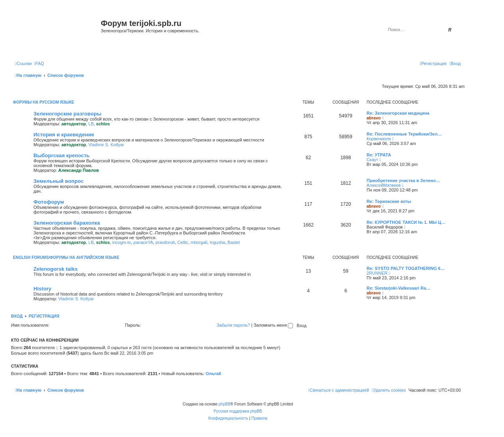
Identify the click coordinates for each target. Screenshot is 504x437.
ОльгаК (213, 374)
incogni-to (122, 242)
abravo (374, 118)
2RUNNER (377, 273)
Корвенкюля (379, 139)
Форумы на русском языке (44, 102)
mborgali (199, 242)
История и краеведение (64, 135)
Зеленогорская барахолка (67, 223)
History (42, 289)
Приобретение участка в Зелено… (403, 180)
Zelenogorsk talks (56, 269)
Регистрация (44, 316)
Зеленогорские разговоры (67, 114)
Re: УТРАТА (379, 155)
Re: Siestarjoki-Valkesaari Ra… (398, 288)
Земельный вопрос (58, 181)
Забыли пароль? (233, 325)
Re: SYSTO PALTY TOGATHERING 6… (406, 268)
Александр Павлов (79, 170)
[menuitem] (39, 63)
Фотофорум (49, 202)
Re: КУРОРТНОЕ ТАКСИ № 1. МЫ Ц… (406, 222)
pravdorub (165, 242)
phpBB (224, 404)
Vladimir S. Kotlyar (106, 145)
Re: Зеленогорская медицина (398, 113)
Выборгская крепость (62, 155)
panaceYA (143, 242)
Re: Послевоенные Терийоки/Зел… (404, 134)
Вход (17, 316)
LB (91, 124)
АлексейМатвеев (384, 185)
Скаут (372, 160)
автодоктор (74, 124)
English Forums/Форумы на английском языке (66, 258)
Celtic (183, 242)
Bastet (234, 242)
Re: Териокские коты (389, 201)
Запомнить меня (273, 325)
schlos (103, 124)
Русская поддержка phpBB (238, 411)
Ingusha (218, 242)
